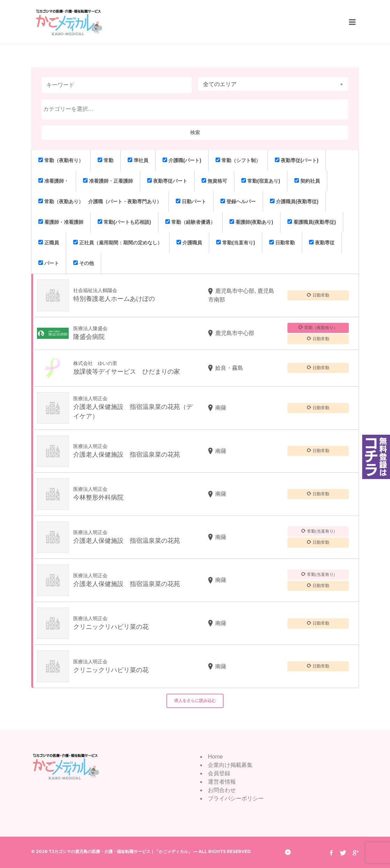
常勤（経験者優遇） (190, 222)
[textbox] (197, 109)
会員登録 (219, 773)
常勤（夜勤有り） (61, 160)
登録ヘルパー (238, 201)
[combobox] (273, 84)
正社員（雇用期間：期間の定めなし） (118, 243)
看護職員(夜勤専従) (312, 222)
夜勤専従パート (167, 181)
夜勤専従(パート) (297, 160)
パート (49, 263)
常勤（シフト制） (238, 160)
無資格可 (214, 181)
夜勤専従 (322, 243)
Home (215, 757)
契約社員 (307, 181)
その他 (84, 263)
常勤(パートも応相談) (124, 222)
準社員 (138, 160)
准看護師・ (54, 181)
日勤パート (191, 201)
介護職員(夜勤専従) (294, 201)
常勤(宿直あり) (261, 181)
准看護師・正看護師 (108, 181)
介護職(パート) (182, 160)
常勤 (106, 160)
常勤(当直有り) (236, 243)
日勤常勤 (282, 243)
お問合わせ (222, 790)
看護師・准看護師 (61, 222)
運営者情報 (222, 782)
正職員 (49, 243)
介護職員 (189, 243)
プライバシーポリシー (236, 798)
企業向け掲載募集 (230, 765)
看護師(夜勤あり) (251, 222)
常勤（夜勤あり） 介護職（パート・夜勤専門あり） (100, 201)
